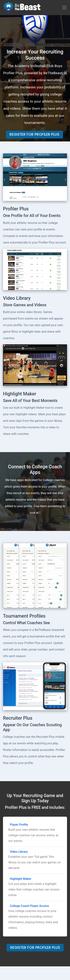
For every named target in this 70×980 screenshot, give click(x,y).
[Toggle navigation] (64, 8)
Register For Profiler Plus (34, 134)
